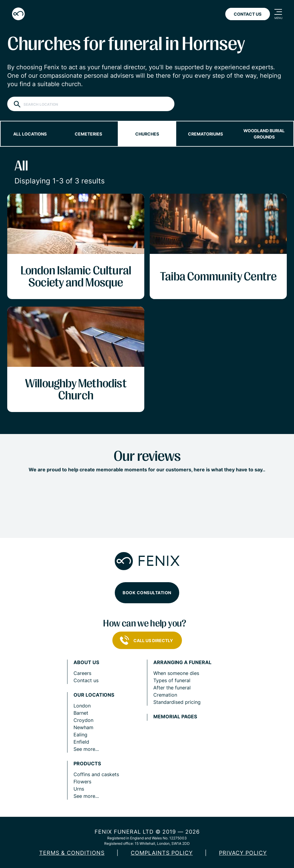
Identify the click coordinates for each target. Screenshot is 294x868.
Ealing (80, 735)
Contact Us (248, 14)
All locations (30, 134)
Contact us (86, 680)
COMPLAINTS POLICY (162, 853)
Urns (79, 789)
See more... (86, 749)
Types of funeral (172, 680)
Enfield (81, 742)
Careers (82, 673)
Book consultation (147, 593)
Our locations (94, 695)
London (82, 706)
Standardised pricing (177, 702)
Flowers (82, 782)
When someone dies (176, 673)
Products (87, 764)
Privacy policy (243, 853)
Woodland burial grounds (264, 134)
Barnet (81, 713)
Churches (147, 134)
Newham (83, 727)
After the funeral (172, 688)
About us (86, 662)
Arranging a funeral (182, 662)
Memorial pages (175, 717)
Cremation (165, 695)
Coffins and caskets (96, 774)
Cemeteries (88, 134)
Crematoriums (205, 134)
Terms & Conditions (72, 853)
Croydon (83, 720)
